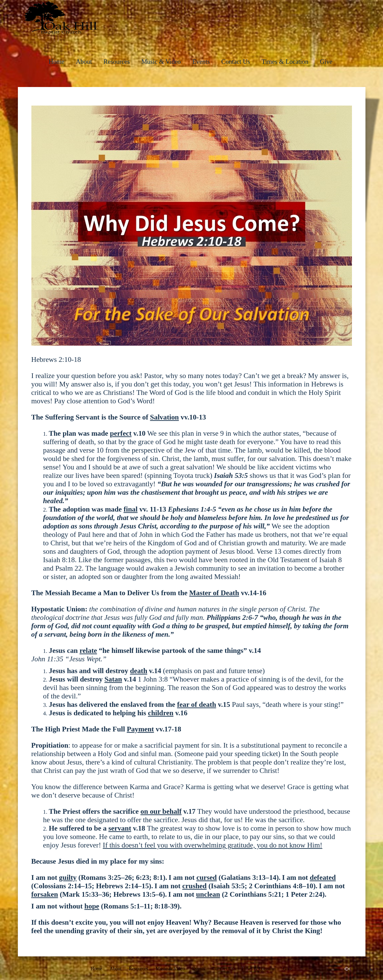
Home (56, 62)
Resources (117, 62)
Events (201, 62)
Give (326, 62)
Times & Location (285, 62)
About (84, 62)
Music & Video (161, 62)
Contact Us (236, 62)
